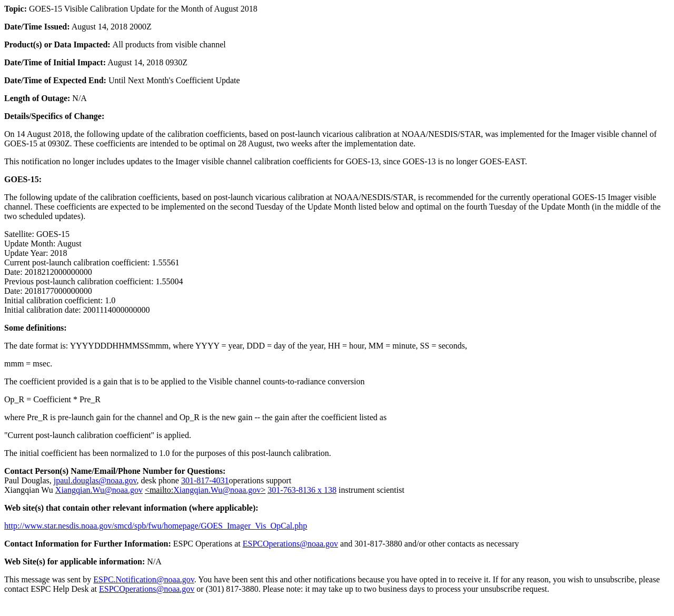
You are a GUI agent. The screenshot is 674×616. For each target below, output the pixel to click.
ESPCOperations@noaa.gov (290, 544)
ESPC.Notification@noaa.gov (143, 579)
